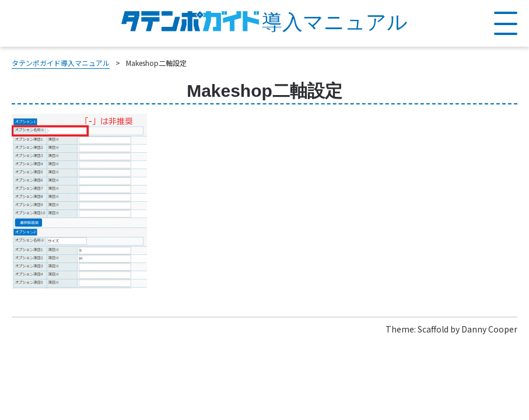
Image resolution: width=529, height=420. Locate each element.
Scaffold (433, 329)
